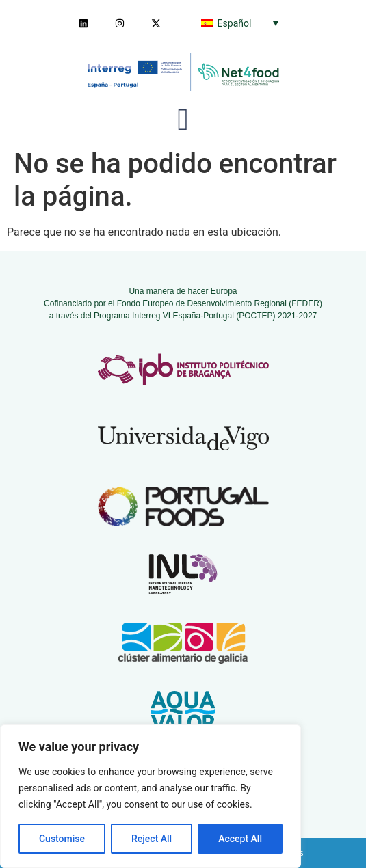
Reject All (152, 839)
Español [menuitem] (235, 23)
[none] (240, 23)
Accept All (240, 839)
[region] (151, 796)
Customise (62, 839)
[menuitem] (240, 23)
